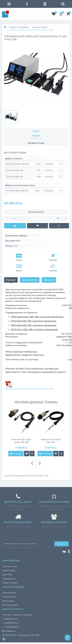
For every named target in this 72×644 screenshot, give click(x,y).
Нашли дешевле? (36, 212)
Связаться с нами (10, 566)
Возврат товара (9, 570)
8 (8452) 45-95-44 (11, 623)
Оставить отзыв (36, 143)
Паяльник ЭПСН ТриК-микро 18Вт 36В (21, 441)
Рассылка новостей (10, 605)
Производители (9, 579)
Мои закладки (8, 601)
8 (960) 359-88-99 (11, 627)
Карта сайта (7, 575)
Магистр (12, 476)
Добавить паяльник (14, 159)
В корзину (16, 453)
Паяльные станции (40, 27)
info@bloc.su (9, 631)
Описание (11, 280)
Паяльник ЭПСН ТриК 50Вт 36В (51, 441)
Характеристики (30, 280)
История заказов (9, 597)
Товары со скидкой (10, 583)
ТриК (47, 476)
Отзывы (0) (49, 280)
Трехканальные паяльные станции (30, 476)
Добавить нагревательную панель (20, 185)
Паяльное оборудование (19, 27)
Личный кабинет (9, 593)
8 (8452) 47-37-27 (10, 619)
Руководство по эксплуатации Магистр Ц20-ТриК (30, 389)
